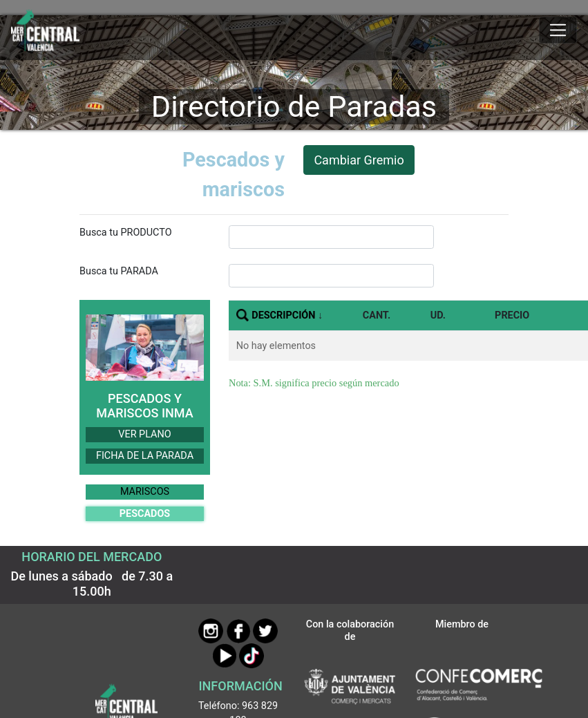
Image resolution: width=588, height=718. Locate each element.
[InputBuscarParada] (331, 276)
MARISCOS (145, 492)
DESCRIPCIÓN (283, 315)
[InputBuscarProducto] (331, 237)
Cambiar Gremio (359, 160)
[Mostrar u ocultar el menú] (558, 30)
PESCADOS (145, 514)
